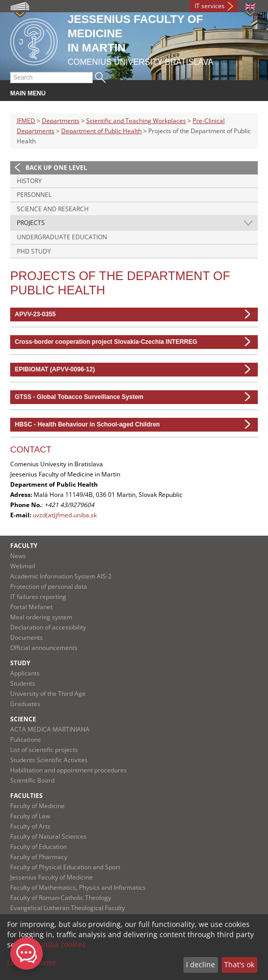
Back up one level (56, 168)
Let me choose (32, 962)
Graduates (25, 704)
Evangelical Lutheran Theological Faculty (68, 908)
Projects (31, 223)
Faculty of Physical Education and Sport (65, 867)
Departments (61, 121)
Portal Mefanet (31, 607)
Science (23, 719)
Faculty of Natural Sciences (48, 836)
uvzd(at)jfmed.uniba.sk (65, 515)
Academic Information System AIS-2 (61, 576)
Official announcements (44, 648)
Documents (26, 637)
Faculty (24, 546)
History (29, 181)
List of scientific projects (44, 750)
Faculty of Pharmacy (39, 857)
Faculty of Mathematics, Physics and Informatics (78, 887)
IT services (210, 6)
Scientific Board (32, 780)
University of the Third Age (48, 694)
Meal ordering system (41, 617)
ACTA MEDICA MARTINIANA (50, 729)
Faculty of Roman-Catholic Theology (61, 898)
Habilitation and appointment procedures (69, 770)
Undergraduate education (62, 237)
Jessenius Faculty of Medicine (51, 877)
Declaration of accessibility (48, 627)
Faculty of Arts (30, 826)
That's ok (239, 964)
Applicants (25, 673)
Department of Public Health (101, 131)
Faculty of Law (30, 816)
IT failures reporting (38, 597)
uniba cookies (62, 945)
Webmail (23, 566)
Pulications (25, 739)
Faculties (26, 796)
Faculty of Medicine (37, 806)
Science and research (53, 209)
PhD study (34, 251)
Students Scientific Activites (49, 760)
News (18, 556)
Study (20, 663)
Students (23, 683)
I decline (200, 964)
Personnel (34, 195)
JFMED (26, 121)
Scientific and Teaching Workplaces (136, 121)
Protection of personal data (49, 586)
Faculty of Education (38, 847)
